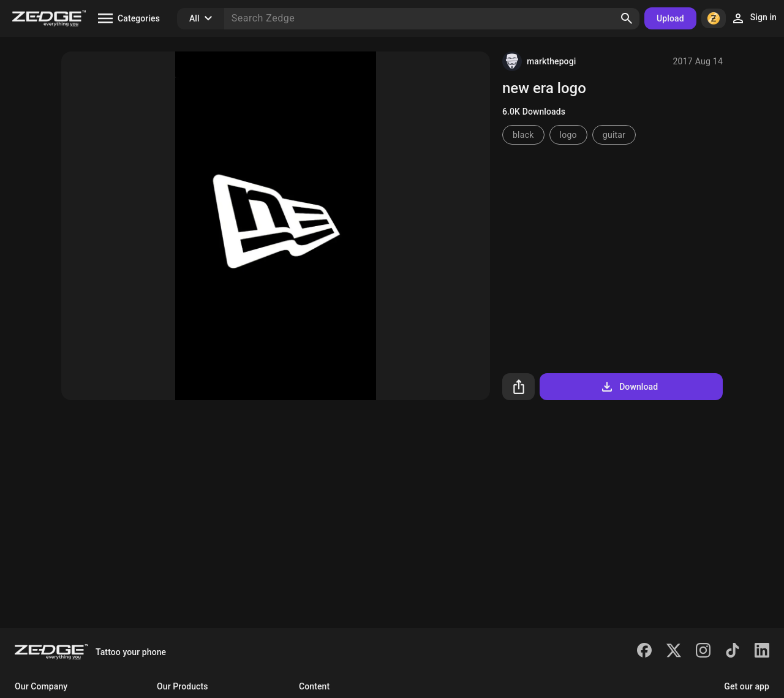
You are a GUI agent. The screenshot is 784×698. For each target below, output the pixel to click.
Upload (670, 18)
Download (629, 387)
